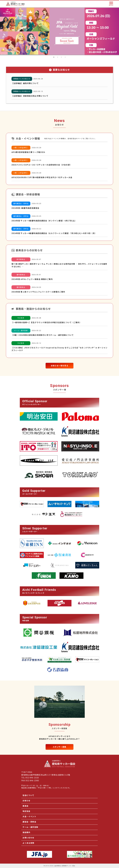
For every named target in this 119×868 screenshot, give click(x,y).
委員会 (25, 806)
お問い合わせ (28, 838)
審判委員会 (21, 275)
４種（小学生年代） (21, 148)
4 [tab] (65, 57)
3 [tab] (61, 57)
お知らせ (26, 801)
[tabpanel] (59, 31)
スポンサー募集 (59, 747)
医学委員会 (21, 259)
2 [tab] (58, 57)
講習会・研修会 (29, 822)
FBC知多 (21, 318)
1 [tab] (54, 57)
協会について (28, 795)
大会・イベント (29, 817)
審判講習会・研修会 (21, 204)
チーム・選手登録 (21, 331)
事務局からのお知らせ (22, 79)
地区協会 (26, 811)
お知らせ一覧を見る (60, 366)
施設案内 (26, 832)
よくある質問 (28, 843)
